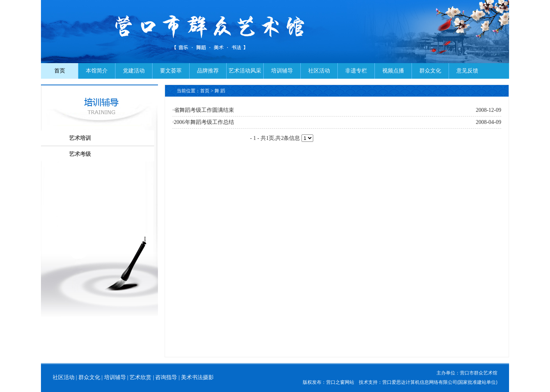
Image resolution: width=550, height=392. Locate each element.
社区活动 (319, 71)
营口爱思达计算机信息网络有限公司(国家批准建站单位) (440, 382)
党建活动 (134, 71)
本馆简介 (97, 71)
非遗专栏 (356, 71)
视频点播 (393, 71)
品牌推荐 (208, 71)
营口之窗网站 (340, 382)
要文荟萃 (171, 71)
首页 (60, 71)
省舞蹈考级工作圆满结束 (204, 110)
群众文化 (430, 71)
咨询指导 (166, 377)
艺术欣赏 (140, 377)
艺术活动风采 (245, 71)
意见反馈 (467, 71)
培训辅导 (282, 71)
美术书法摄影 (197, 377)
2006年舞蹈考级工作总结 (204, 122)
